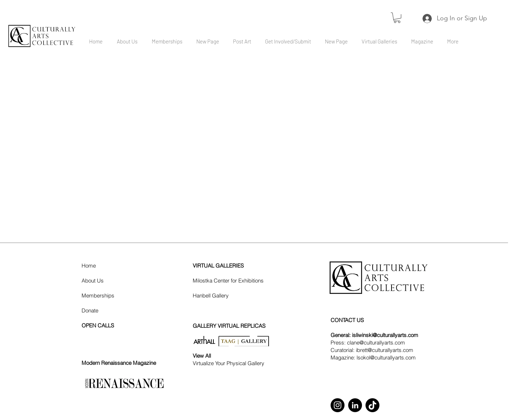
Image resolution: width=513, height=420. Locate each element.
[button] (397, 18)
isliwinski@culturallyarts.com (385, 335)
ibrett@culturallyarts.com (385, 350)
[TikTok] (372, 405)
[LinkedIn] (355, 405)
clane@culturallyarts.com (376, 343)
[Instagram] (338, 405)
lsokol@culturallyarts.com (386, 357)
